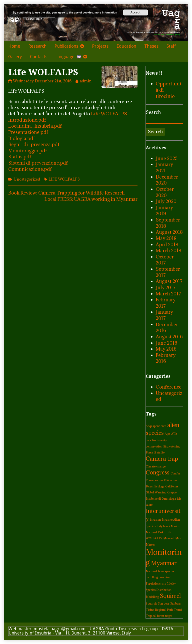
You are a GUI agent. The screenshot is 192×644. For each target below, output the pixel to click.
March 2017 (168, 294)
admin (85, 81)
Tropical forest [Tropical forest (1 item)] (155, 616)
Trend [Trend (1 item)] (178, 610)
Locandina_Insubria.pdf (35, 126)
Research (37, 46)
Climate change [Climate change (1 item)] (156, 466)
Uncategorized (27, 179)
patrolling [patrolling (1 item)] (152, 577)
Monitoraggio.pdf (28, 151)
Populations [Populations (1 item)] (153, 584)
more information (106, 12)
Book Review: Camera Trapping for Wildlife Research (66, 193)
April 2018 (167, 244)
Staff (171, 46)
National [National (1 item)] (151, 571)
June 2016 (166, 343)
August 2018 (169, 232)
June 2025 (167, 158)
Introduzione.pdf (27, 120)
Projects (100, 46)
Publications (66, 46)
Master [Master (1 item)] (150, 545)
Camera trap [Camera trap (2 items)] (162, 459)
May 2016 (166, 349)
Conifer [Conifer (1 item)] (175, 473)
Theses (151, 46)
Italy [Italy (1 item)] (159, 526)
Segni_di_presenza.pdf (34, 144)
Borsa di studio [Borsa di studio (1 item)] (155, 452)
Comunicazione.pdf (30, 169)
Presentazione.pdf (28, 132)
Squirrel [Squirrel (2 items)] (170, 596)
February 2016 (166, 358)
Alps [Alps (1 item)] (167, 434)
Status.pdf (20, 157)
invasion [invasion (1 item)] (155, 520)
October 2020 (165, 192)
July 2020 (166, 201)
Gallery (15, 57)
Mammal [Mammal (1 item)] (169, 538)
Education (126, 46)
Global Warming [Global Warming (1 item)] (156, 492)
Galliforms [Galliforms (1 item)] (172, 486)
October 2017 (165, 260)
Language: (68, 57)
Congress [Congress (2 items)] (158, 472)
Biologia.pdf (22, 138)
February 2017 (166, 303)
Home (14, 46)
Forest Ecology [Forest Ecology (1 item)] (155, 486)
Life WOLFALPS (109, 114)
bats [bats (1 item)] (148, 440)
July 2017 (166, 287)
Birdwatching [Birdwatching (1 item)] (172, 446)
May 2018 (166, 238)
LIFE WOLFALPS (64, 179)
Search (153, 112)
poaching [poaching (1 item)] (164, 577)
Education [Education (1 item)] (170, 480)
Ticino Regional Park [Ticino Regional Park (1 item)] (159, 610)
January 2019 (164, 211)
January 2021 (164, 167)
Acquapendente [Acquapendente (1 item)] (156, 426)
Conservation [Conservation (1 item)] (154, 480)
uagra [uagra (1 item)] (169, 616)
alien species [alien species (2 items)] (162, 429)
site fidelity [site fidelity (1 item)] (169, 584)
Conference (169, 387)
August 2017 (169, 281)
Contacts (39, 57)
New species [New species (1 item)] (166, 571)
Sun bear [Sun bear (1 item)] (164, 604)
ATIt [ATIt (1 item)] (174, 434)
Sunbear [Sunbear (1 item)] (175, 604)
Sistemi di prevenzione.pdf (38, 163)
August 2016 (169, 337)
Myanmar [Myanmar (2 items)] (164, 563)
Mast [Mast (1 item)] (178, 538)
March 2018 (168, 250)
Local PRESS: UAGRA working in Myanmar (91, 199)
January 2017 (164, 315)
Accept (135, 12)
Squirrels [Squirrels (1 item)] (151, 604)
